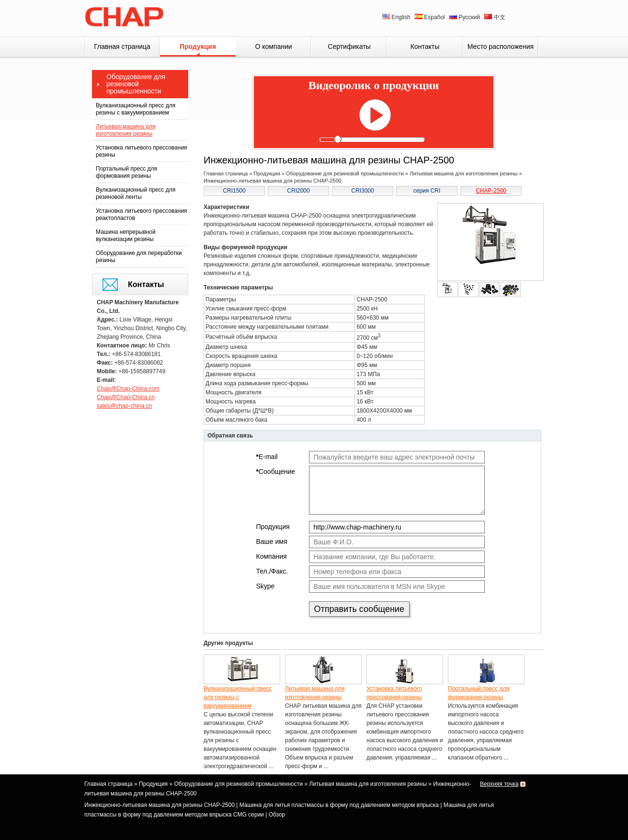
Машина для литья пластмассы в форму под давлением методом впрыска (339, 805)
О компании (273, 46)
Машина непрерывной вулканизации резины (126, 236)
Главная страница (122, 46)
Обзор (277, 815)
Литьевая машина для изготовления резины (126, 130)
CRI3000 (362, 191)
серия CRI (427, 191)
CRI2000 (298, 191)
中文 (495, 17)
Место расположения (501, 46)
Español (431, 17)
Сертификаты (349, 46)
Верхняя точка (499, 784)
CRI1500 (234, 191)
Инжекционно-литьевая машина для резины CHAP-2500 (160, 805)
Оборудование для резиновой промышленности (136, 84)
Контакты (425, 46)
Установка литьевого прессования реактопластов (142, 214)
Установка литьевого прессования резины (142, 151)
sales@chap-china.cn (124, 406)
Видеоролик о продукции (374, 85)
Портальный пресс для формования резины (126, 172)
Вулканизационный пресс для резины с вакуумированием (136, 109)
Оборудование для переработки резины (139, 257)
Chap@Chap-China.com (128, 389)
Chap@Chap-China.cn (126, 397)
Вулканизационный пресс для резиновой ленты (136, 193)
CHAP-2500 (491, 191)
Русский (465, 17)
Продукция (198, 46)
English (397, 17)
